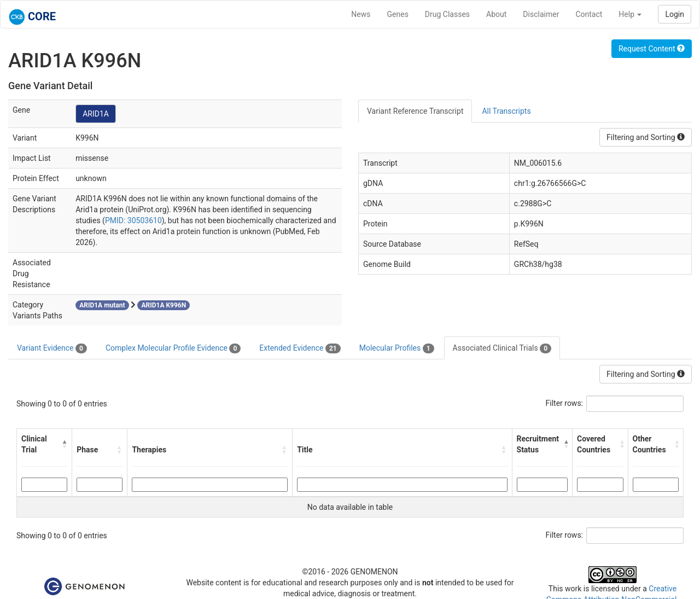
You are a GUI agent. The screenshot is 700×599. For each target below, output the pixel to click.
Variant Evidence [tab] (52, 348)
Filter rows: (565, 403)
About (496, 14)
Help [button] (630, 14)
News (361, 14)
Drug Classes (447, 14)
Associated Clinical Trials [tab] (502, 348)
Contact (589, 14)
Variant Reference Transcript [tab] (415, 111)
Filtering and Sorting (646, 137)
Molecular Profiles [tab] (397, 348)
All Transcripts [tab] (506, 111)
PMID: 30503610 (133, 220)
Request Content (652, 49)
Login (675, 14)
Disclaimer (541, 14)
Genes (398, 14)
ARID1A (96, 114)
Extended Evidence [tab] (300, 348)
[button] (65, 444)
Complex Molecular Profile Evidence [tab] (173, 348)
